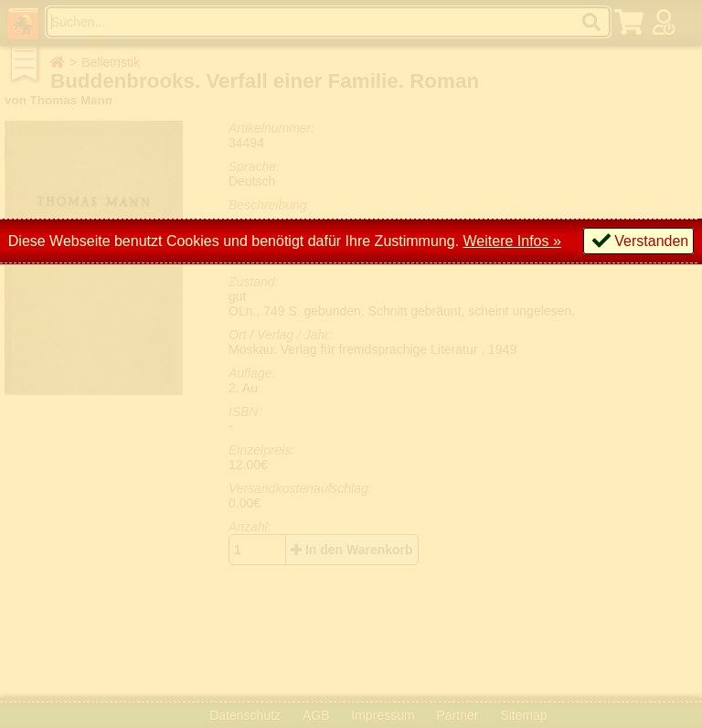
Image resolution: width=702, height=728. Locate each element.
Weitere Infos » (512, 241)
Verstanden (651, 241)
